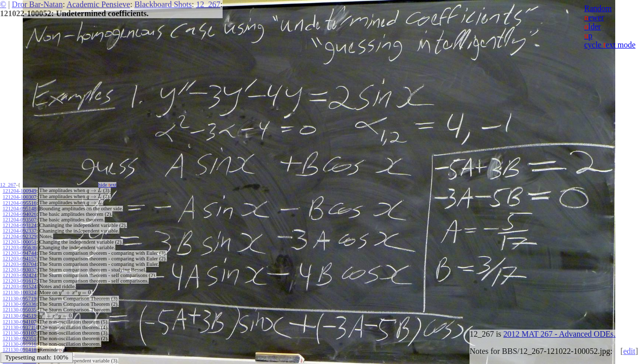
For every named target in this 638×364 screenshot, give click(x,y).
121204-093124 (19, 224)
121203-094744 (19, 252)
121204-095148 (19, 207)
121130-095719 (19, 296)
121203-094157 (19, 257)
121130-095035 (19, 307)
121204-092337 (19, 229)
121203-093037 (19, 268)
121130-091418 (19, 346)
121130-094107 (19, 318)
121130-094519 (19, 313)
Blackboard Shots (163, 4)
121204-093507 (19, 218)
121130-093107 (19, 329)
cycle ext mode (610, 45)
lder (593, 27)
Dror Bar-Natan (37, 4)
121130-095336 (19, 302)
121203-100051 (19, 240)
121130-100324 (19, 290)
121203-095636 (19, 246)
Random (598, 8)
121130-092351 (19, 335)
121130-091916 (19, 340)
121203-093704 (19, 263)
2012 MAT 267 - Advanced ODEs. (560, 334)
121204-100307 (19, 196)
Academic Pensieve (98, 4)
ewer (594, 17)
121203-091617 (19, 279)
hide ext (111, 185)
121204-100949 (19, 190)
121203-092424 (19, 274)
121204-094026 (19, 213)
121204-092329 (19, 235)
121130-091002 (19, 352)
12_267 (208, 4)
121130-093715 (19, 324)
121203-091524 (19, 285)
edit (629, 351)
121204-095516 (19, 201)
